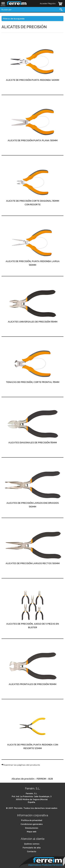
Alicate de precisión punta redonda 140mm (32, 80)
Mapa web (32, 832)
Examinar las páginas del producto (22, 765)
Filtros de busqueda (14, 19)
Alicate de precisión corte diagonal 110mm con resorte (33, 203)
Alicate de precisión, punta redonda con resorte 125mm (33, 746)
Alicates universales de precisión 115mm (33, 322)
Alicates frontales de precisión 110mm (32, 684)
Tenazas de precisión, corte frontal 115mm (33, 382)
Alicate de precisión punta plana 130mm (33, 140)
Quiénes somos (32, 844)
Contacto (32, 851)
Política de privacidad (32, 820)
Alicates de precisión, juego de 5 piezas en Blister (32, 626)
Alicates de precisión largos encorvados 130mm (33, 505)
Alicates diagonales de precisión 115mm (33, 443)
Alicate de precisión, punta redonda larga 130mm (33, 263)
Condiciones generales (32, 824)
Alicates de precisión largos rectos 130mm (33, 563)
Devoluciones (32, 828)
